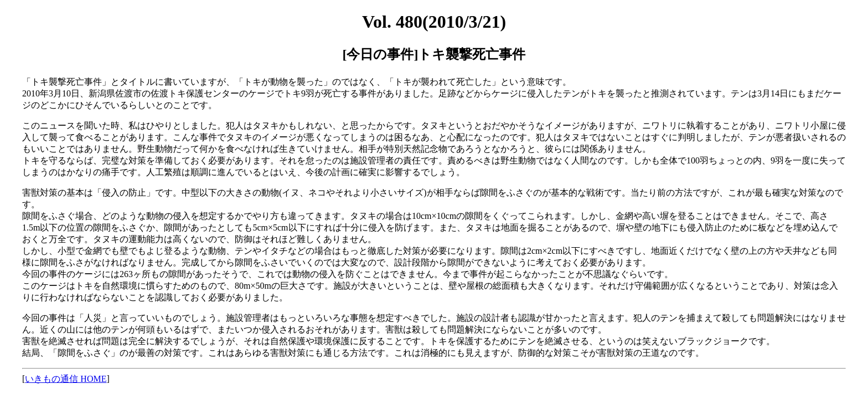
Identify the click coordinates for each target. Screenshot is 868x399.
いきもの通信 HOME (66, 379)
